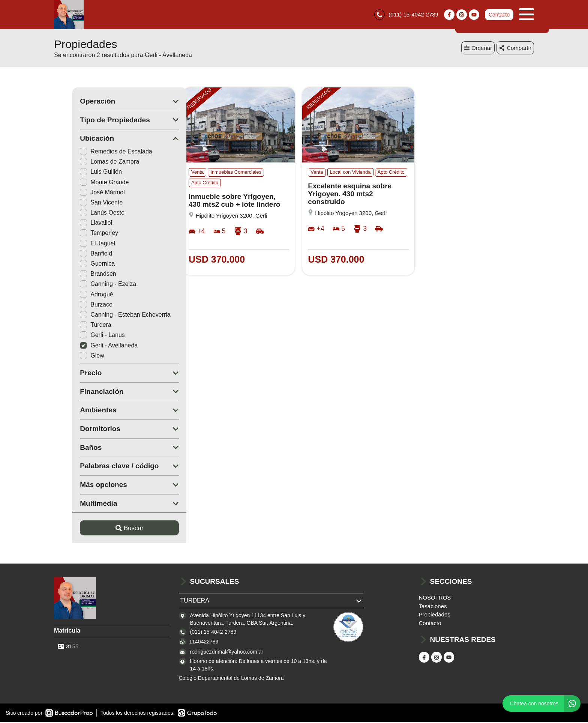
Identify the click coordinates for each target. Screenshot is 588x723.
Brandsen (80, 274)
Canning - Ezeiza (90, 285)
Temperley (81, 234)
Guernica (79, 264)
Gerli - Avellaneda (90, 346)
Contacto (499, 15)
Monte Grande (86, 183)
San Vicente (83, 203)
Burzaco (78, 305)
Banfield (78, 254)
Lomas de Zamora (91, 162)
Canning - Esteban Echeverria (107, 315)
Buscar (111, 529)
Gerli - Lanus (84, 336)
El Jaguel (79, 244)
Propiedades (435, 615)
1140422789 (204, 642)
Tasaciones (433, 607)
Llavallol (78, 223)
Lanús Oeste (84, 213)
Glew (73, 356)
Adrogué (78, 295)
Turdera (77, 325)
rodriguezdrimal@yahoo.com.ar (227, 652)
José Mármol (84, 193)
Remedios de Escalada (98, 152)
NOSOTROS (435, 598)
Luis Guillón (82, 172)
